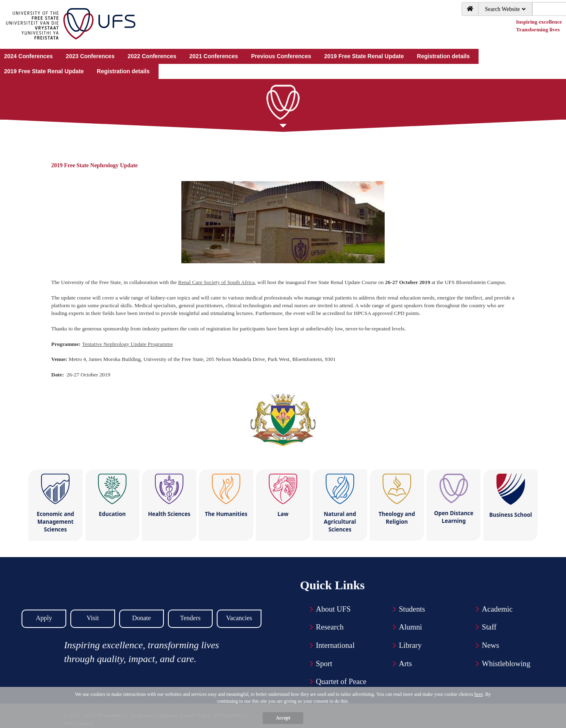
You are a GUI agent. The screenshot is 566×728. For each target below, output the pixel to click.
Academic (497, 609)
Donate (141, 618)
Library (410, 645)
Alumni (410, 627)
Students (412, 609)
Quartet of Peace (341, 681)
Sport (324, 664)
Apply (44, 618)
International (335, 645)
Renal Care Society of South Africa (216, 282)
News (491, 645)
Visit (93, 618)
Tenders (190, 618)
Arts (405, 664)
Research (330, 627)
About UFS (333, 609)
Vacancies (239, 618)
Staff (489, 627)
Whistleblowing (506, 664)
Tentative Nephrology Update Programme (128, 344)
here (479, 694)
